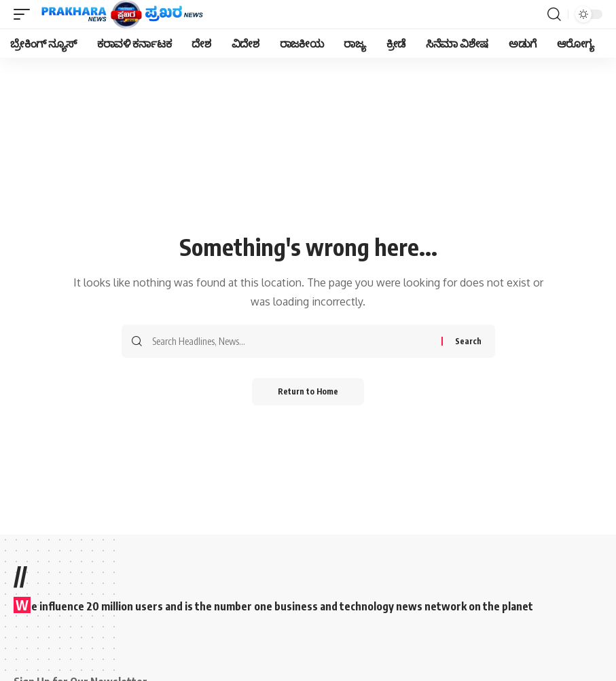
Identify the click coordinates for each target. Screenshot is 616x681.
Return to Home (308, 391)
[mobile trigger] (25, 14)
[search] (554, 14)
